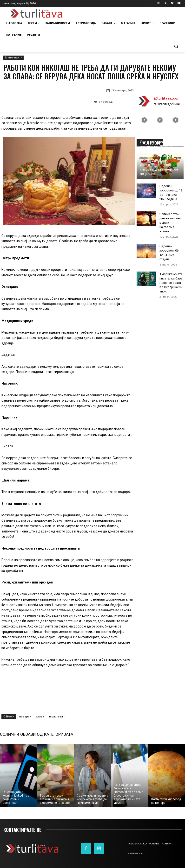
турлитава (56, 716)
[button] (176, 46)
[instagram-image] (144, 120)
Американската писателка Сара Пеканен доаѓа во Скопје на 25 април (171, 283)
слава (40, 716)
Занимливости (13, 58)
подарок (25, 716)
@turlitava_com (167, 98)
